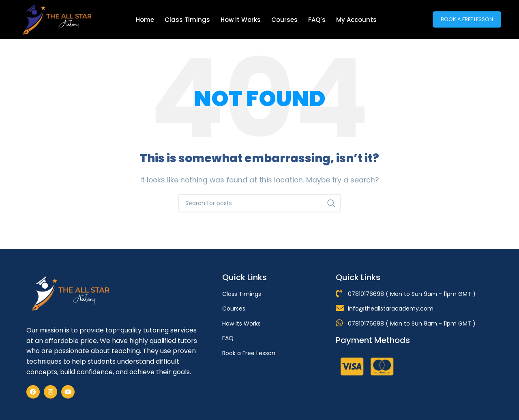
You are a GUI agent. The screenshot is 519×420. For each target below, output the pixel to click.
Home (145, 20)
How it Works (241, 20)
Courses (284, 20)
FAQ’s (317, 20)
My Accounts (356, 20)
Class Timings (187, 20)
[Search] (259, 203)
